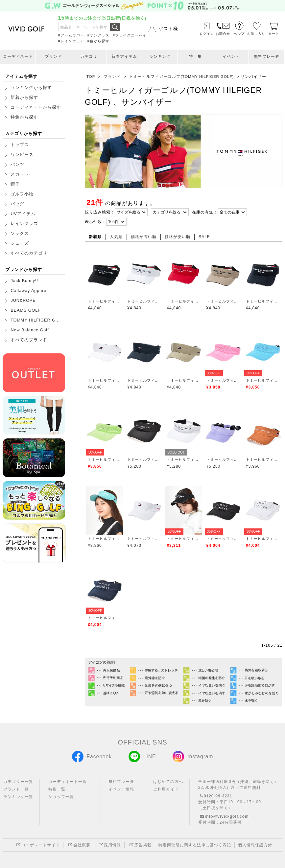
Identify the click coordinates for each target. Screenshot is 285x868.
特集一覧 (57, 789)
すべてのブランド (29, 340)
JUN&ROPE (23, 300)
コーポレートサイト (37, 845)
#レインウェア (71, 41)
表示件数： (95, 222)
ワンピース (22, 155)
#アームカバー (71, 35)
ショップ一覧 (61, 797)
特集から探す (24, 117)
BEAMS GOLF (25, 310)
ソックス (20, 234)
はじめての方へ (168, 782)
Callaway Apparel (29, 291)
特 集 (195, 56)
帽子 (15, 184)
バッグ (17, 204)
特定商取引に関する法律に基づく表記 (195, 845)
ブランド (53, 56)
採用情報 (109, 845)
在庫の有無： (205, 212)
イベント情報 (121, 789)
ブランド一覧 (16, 789)
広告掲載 (140, 845)
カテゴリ (89, 56)
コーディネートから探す (36, 107)
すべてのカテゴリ (29, 253)
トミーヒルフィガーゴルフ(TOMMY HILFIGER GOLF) (105, 301)
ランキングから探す (31, 88)
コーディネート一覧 (68, 782)
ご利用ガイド (166, 789)
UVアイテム (23, 214)
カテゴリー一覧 (18, 782)
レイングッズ (24, 224)
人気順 (116, 237)
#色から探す (98, 41)
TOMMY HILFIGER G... (35, 320)
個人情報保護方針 (255, 845)
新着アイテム (124, 56)
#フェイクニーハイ (130, 35)
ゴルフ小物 (22, 194)
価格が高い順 (144, 237)
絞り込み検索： (100, 212)
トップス (20, 145)
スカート (20, 174)
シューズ (20, 243)
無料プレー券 (267, 56)
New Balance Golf (30, 330)
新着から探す (24, 98)
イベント (231, 56)
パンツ (17, 165)
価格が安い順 (178, 237)
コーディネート (18, 56)
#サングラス (98, 35)
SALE (204, 237)
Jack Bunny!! (24, 281)
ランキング (160, 56)
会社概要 (79, 845)
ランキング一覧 (18, 797)
